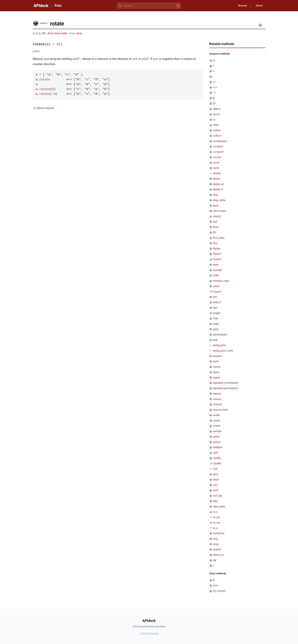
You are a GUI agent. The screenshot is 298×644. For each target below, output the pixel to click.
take (215, 501)
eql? (215, 222)
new (47, 59)
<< (214, 82)
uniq (215, 539)
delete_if (218, 189)
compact (218, 146)
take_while (219, 507)
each (216, 206)
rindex (216, 415)
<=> (215, 87)
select (216, 437)
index (216, 275)
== (214, 93)
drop (216, 195)
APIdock (41, 6)
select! (217, 442)
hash (216, 265)
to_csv (217, 523)
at (130, 59)
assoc (216, 114)
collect (217, 130)
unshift (217, 549)
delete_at (218, 184)
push (216, 361)
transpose (219, 533)
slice (216, 474)
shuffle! (217, 464)
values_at (218, 555)
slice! (216, 480)
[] (214, 98)
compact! (218, 152)
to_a (215, 512)
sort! (216, 490)
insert (216, 286)
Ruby (58, 6)
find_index (219, 238)
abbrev (217, 109)
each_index (219, 211)
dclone (217, 173)
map (215, 318)
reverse (217, 399)
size (215, 469)
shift (215, 453)
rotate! (217, 426)
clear (216, 125)
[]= (214, 103)
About (258, 6)
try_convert (219, 591)
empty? (217, 216)
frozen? (217, 259)
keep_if (217, 302)
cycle (216, 168)
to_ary (216, 517)
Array (79, 33)
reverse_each (220, 410)
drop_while (219, 200)
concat (217, 157)
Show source (45, 108)
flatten (217, 249)
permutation (220, 335)
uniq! (216, 544)
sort (215, 485)
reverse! (217, 404)
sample (217, 431)
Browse (240, 6)
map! (216, 324)
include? (218, 270)
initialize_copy (221, 281)
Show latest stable (58, 33)
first (94, 59)
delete (216, 179)
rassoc (217, 367)
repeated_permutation (226, 388)
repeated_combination (226, 383)
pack (216, 329)
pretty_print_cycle (223, 351)
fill (214, 232)
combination (220, 141)
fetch (216, 227)
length (216, 313)
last (215, 308)
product (217, 356)
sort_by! (217, 496)
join (215, 297)
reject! (216, 378)
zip (215, 560)
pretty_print (219, 345)
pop (215, 340)
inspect (217, 292)
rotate (45, 80)
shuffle (217, 458)
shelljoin (218, 447)
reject (216, 372)
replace (217, 394)
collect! (217, 136)
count (216, 163)
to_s (215, 528)
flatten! (217, 254)
